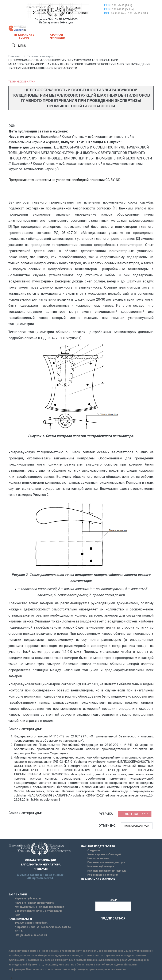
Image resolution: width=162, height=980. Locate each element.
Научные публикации (101, 867)
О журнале (94, 850)
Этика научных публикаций (104, 854)
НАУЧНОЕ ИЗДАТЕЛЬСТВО (98, 846)
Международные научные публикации (39, 907)
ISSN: (108, 5)
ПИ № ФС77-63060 (66, 19)
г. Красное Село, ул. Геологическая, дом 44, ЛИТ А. (43, 929)
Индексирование (98, 859)
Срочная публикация (57, 36)
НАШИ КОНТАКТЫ (20, 919)
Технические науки (22, 82)
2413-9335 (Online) (123, 9)
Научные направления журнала (107, 871)
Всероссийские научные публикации (38, 911)
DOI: (107, 13)
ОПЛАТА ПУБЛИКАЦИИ (41, 860)
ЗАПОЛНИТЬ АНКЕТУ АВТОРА (40, 865)
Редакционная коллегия (103, 875)
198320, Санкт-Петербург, (31, 923)
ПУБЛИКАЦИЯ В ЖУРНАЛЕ (98, 879)
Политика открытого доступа (106, 863)
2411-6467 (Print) (122, 5)
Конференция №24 (137, 826)
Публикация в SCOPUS (24, 36)
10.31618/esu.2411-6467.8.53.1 (130, 13)
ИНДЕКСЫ (41, 869)
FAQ (17, 915)
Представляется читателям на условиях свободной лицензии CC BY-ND (64, 180)
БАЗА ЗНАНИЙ (18, 895)
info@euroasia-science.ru (31, 935)
